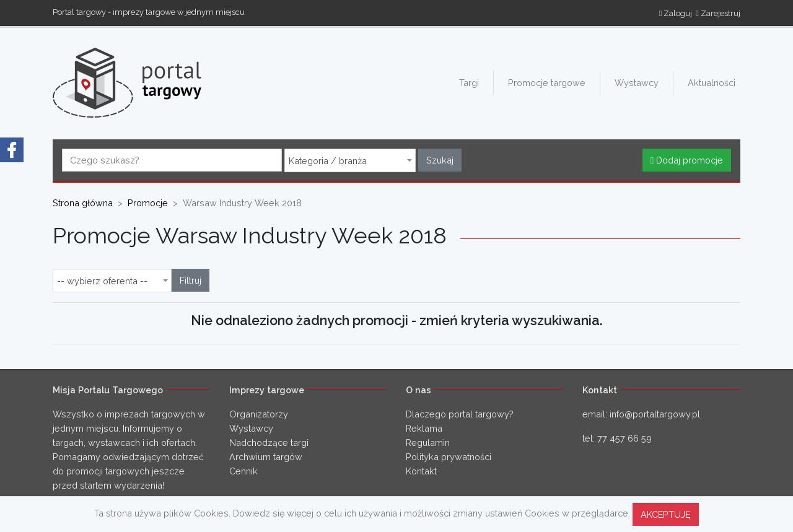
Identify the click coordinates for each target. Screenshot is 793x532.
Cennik (243, 471)
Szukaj (440, 160)
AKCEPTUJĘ (666, 514)
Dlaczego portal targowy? (460, 414)
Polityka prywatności (449, 457)
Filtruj (191, 280)
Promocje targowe (547, 83)
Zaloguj (676, 13)
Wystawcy (637, 83)
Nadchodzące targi (269, 443)
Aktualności (712, 83)
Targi (469, 83)
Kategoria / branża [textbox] (328, 161)
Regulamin (428, 443)
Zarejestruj (718, 13)
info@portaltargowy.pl (655, 414)
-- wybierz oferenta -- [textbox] (102, 281)
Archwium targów (266, 457)
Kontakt (421, 471)
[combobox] (350, 160)
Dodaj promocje (687, 160)
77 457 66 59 (624, 438)
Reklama (424, 428)
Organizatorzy (259, 414)
